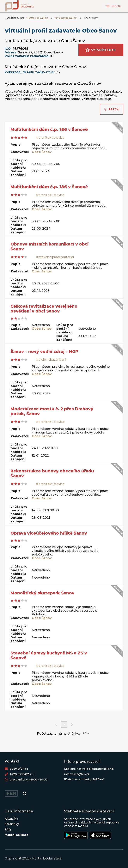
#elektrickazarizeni (51, 360)
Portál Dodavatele (37, 18)
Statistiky (12, 824)
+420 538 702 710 (22, 774)
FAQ (8, 829)
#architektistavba (50, 138)
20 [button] (85, 733)
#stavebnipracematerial (55, 257)
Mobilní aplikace (17, 835)
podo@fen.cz (19, 769)
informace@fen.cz (77, 774)
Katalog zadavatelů (66, 18)
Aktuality (11, 819)
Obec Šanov (42, 152)
